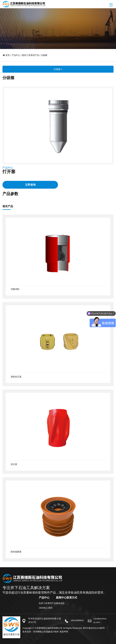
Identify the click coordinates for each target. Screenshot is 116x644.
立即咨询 (30, 185)
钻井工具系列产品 (47, 603)
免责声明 (64, 632)
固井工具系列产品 (30, 55)
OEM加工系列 (46, 608)
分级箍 (44, 55)
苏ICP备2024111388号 (94, 628)
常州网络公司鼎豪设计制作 (46, 632)
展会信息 (60, 603)
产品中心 (16, 55)
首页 (8, 55)
